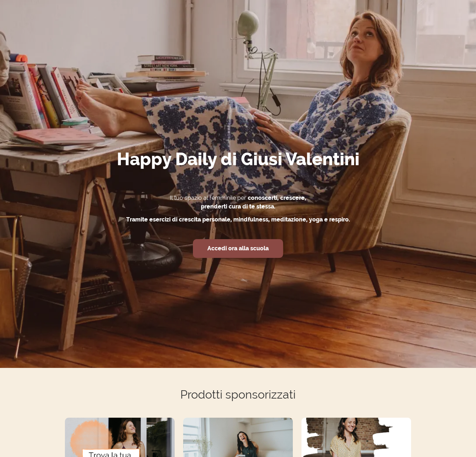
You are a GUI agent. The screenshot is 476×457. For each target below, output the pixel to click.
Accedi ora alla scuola (238, 248)
